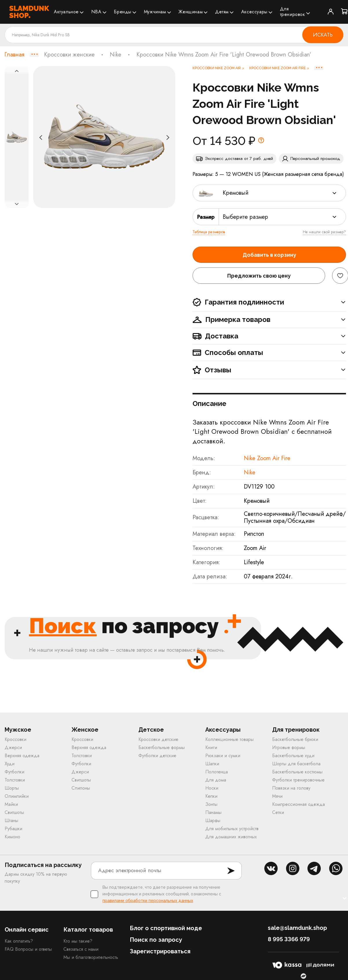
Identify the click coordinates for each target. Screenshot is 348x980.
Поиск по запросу (156, 940)
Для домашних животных (231, 837)
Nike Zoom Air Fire (267, 458)
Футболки (14, 772)
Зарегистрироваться (160, 951)
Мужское (18, 730)
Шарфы (213, 820)
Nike (116, 55)
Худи (10, 764)
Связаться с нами (81, 949)
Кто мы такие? (78, 941)
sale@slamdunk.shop (297, 928)
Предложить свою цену (259, 276)
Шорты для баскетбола (296, 764)
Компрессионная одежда (298, 804)
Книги (211, 747)
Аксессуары (254, 12)
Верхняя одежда (22, 756)
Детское (151, 730)
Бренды (123, 12)
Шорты (12, 788)
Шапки (212, 764)
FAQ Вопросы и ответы (28, 949)
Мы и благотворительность (91, 957)
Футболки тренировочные (298, 780)
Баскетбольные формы (162, 747)
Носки (212, 788)
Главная (14, 55)
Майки (11, 804)
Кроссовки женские (69, 55)
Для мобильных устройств (232, 829)
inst (293, 868)
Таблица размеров (209, 232)
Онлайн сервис (27, 930)
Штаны (11, 820)
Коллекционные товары (229, 739)
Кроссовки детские (158, 739)
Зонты (211, 804)
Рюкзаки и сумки (223, 756)
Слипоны (81, 788)
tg (314, 868)
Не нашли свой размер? (324, 232)
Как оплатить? (19, 941)
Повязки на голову (291, 788)
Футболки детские (157, 756)
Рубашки (13, 829)
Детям (222, 12)
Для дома (216, 780)
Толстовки (15, 780)
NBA (96, 12)
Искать (323, 35)
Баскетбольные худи (293, 756)
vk (271, 868)
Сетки (278, 812)
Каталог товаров (88, 930)
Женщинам (191, 12)
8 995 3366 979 (289, 939)
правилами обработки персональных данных (148, 901)
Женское (85, 730)
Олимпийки (17, 796)
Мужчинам (155, 12)
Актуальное (66, 12)
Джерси (13, 747)
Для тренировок (293, 12)
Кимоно (12, 837)
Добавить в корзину (269, 255)
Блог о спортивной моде (166, 928)
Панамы (213, 812)
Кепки (211, 796)
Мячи (277, 796)
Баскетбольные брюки (295, 739)
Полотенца (217, 772)
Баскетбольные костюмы (297, 772)
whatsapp (336, 868)
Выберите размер (245, 217)
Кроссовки (15, 739)
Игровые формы (289, 747)
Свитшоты (14, 812)
